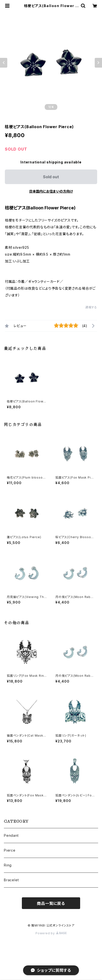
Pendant (11, 835)
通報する (91, 307)
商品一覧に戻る (51, 903)
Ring (8, 865)
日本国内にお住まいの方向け (51, 191)
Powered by (51, 933)
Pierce (10, 850)
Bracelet (11, 880)
